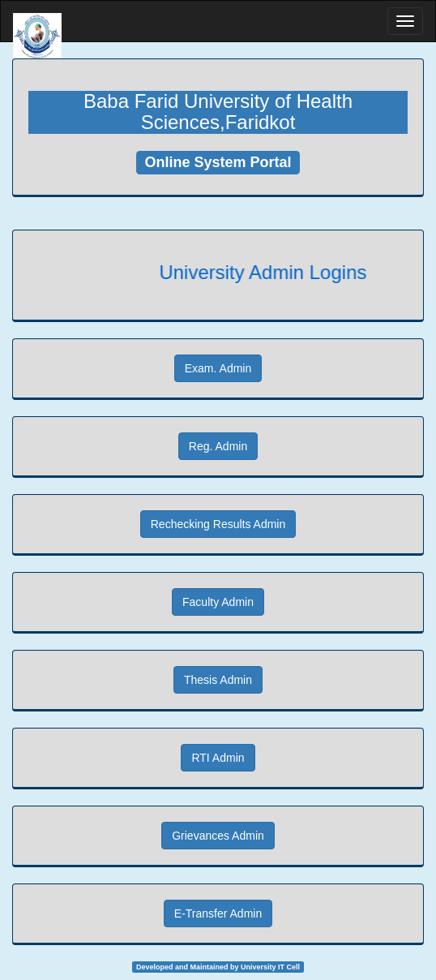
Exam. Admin (218, 368)
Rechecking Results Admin (218, 524)
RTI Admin (218, 758)
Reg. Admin (218, 446)
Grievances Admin (218, 836)
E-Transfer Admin (218, 913)
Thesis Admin (218, 680)
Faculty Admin (218, 602)
